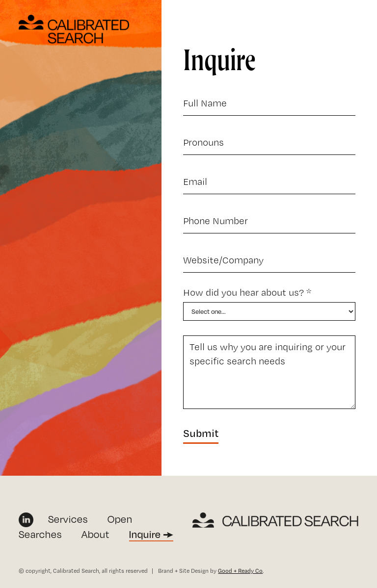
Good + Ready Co (240, 571)
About (95, 535)
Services (68, 519)
